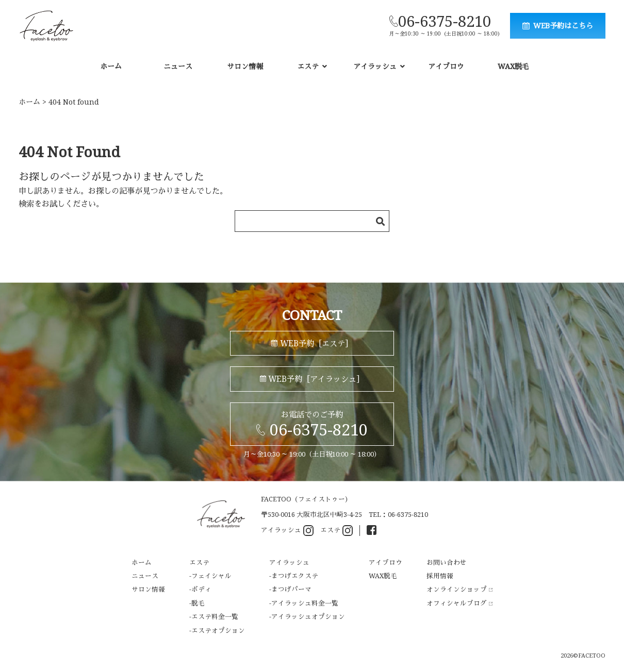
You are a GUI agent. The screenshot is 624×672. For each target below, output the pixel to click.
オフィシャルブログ (459, 603)
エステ (336, 531)
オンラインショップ (459, 589)
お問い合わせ (447, 562)
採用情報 (440, 576)
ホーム (111, 66)
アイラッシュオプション (308, 617)
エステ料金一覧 (215, 617)
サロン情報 (245, 66)
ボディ (201, 589)
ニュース (178, 66)
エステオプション (218, 631)
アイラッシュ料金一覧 (305, 603)
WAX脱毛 (513, 66)
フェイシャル (211, 576)
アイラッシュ (287, 531)
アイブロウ (446, 66)
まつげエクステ (295, 576)
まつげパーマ (291, 589)
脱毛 (198, 603)
